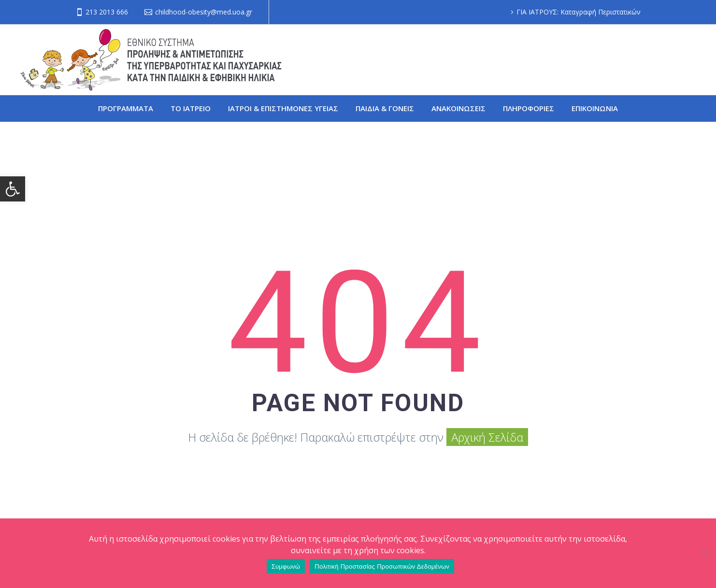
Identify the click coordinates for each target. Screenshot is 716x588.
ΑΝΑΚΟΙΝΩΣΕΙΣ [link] (458, 108)
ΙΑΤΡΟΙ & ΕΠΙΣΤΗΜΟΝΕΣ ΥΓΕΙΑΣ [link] (283, 108)
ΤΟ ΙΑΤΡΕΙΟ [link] (191, 108)
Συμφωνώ (286, 566)
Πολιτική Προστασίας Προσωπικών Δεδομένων (382, 566)
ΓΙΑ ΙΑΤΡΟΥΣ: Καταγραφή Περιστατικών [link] (579, 12)
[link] (13, 189)
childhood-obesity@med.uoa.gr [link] (204, 12)
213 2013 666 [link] (107, 12)
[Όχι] (704, 553)
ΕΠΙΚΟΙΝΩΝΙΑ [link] (595, 108)
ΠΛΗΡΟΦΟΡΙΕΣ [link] (529, 108)
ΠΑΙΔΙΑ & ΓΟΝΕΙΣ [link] (385, 108)
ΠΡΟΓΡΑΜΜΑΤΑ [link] (126, 108)
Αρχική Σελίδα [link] (487, 437)
